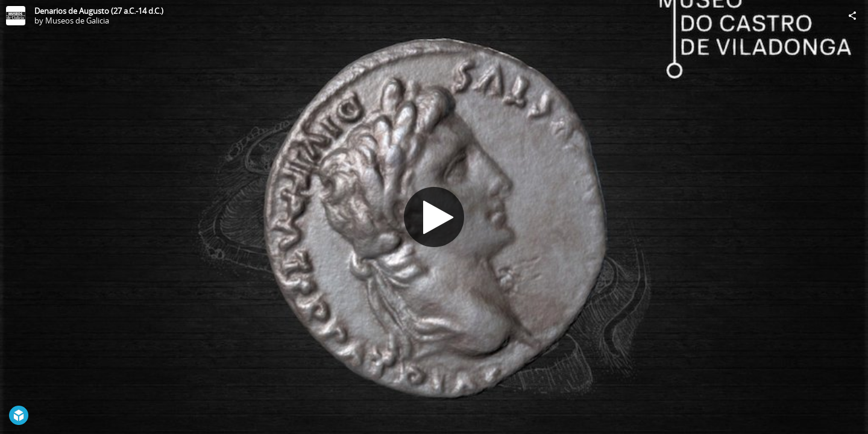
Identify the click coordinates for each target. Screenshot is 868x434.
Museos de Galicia (77, 20)
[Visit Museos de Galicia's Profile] (16, 16)
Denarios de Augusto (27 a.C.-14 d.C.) (99, 11)
